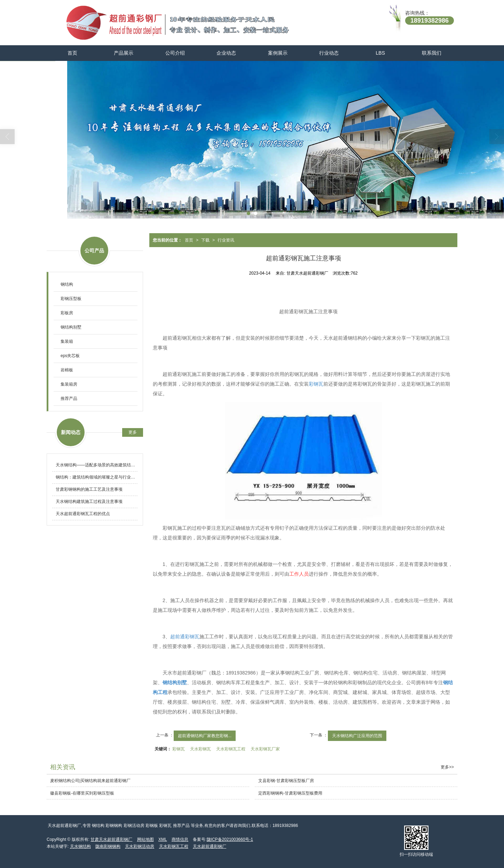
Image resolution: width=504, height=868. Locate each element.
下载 (205, 240)
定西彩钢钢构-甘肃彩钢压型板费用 (290, 793)
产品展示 (124, 53)
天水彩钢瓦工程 (231, 749)
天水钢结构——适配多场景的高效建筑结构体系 (97, 465)
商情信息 (180, 839)
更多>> (447, 767)
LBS (380, 53)
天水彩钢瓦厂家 (265, 749)
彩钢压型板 (71, 299)
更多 (133, 432)
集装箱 (67, 341)
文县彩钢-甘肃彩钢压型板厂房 (286, 781)
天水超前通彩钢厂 (210, 846)
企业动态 (226, 53)
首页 (72, 53)
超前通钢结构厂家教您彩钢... (205, 736)
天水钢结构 (80, 846)
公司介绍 (175, 53)
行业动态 (329, 53)
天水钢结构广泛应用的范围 (357, 736)
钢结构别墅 (71, 327)
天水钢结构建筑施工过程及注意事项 (89, 502)
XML (163, 839)
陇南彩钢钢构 (108, 846)
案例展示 (278, 53)
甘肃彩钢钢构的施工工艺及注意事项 (89, 489)
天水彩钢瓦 (200, 749)
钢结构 (67, 284)
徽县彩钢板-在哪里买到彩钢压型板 (82, 793)
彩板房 (67, 313)
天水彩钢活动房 (140, 846)
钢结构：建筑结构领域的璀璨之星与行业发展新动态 (97, 477)
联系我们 (432, 53)
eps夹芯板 (70, 356)
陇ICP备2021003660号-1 (230, 839)
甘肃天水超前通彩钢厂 (111, 839)
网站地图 (145, 839)
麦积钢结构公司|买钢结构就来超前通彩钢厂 (90, 781)
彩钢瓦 (316, 384)
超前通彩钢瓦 (185, 637)
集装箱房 (69, 384)
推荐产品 (69, 399)
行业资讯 (226, 240)
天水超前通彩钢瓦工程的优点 (83, 514)
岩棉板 (67, 370)
